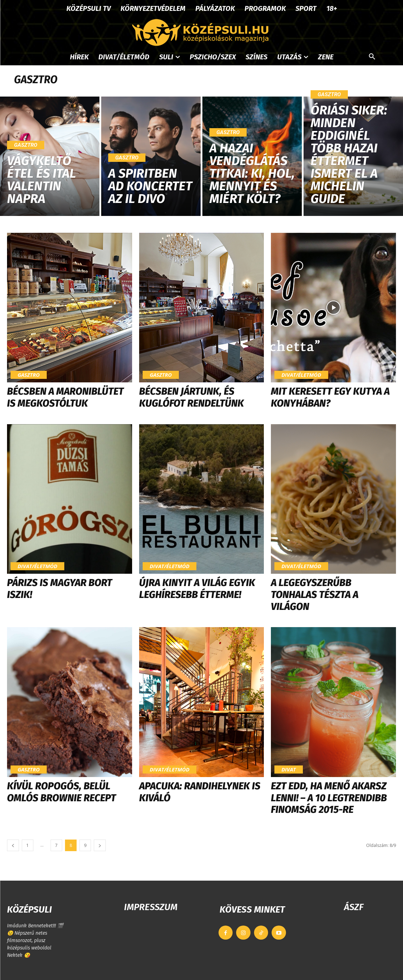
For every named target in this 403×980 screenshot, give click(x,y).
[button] (372, 57)
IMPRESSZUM (151, 907)
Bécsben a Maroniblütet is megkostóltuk (65, 397)
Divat (289, 769)
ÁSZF (354, 907)
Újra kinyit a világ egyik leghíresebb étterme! (197, 589)
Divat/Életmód (301, 375)
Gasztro (26, 145)
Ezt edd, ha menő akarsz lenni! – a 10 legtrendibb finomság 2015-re (329, 798)
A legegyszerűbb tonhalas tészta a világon (315, 594)
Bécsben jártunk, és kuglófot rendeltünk (191, 397)
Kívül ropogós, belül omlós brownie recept (61, 792)
